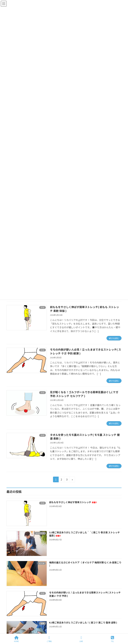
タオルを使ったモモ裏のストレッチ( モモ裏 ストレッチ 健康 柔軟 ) (85, 437)
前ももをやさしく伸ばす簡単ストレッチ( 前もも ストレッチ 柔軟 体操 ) (84, 309)
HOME (16, 639)
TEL (112, 639)
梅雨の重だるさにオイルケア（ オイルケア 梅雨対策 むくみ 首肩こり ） (85, 564)
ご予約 (49, 639)
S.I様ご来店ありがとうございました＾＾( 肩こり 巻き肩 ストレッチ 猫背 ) (84, 534)
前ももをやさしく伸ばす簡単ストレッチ (73, 502)
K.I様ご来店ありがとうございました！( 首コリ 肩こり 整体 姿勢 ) (83, 622)
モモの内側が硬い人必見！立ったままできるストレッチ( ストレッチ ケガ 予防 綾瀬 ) (85, 351)
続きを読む (114, 338)
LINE (81, 639)
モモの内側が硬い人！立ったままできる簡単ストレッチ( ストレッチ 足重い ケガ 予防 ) (85, 594)
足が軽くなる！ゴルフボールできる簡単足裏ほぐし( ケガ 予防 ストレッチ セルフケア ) (84, 394)
